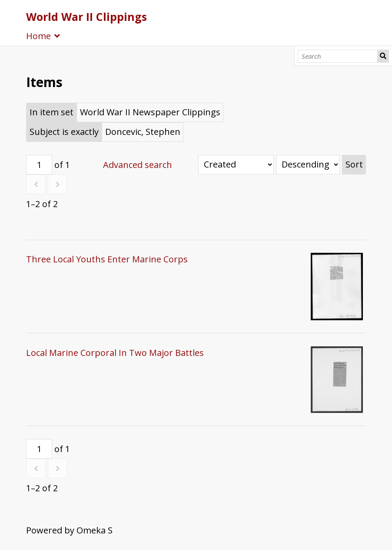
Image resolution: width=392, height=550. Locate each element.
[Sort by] (236, 165)
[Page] (39, 165)
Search (383, 56)
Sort (354, 164)
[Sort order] (308, 165)
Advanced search (138, 165)
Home (38, 36)
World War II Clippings (86, 17)
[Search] (338, 56)
